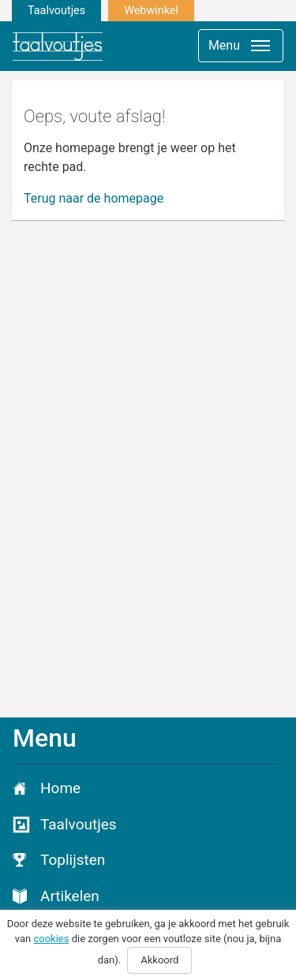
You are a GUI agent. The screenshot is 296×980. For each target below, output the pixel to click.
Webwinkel (151, 11)
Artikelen (70, 896)
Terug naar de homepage (94, 198)
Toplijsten (73, 860)
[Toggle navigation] (241, 46)
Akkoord (159, 960)
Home (60, 788)
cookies (51, 939)
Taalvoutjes (56, 11)
